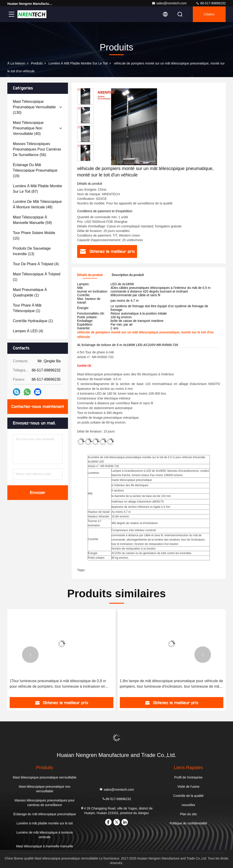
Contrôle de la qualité (188, 796)
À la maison (16, 63)
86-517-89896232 (211, 3)
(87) (37, 189)
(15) (34, 236)
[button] (85, 159)
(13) (32, 251)
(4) (36, 264)
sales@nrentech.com (169, 3)
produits (37, 63)
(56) (37, 149)
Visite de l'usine (188, 787)
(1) (37, 277)
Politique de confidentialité (188, 823)
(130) (34, 107)
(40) (28, 128)
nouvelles (188, 805)
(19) (35, 170)
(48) (37, 204)
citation (209, 14)
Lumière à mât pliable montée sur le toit (78, 63)
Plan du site (188, 814)
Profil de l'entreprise (188, 777)
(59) (32, 220)
